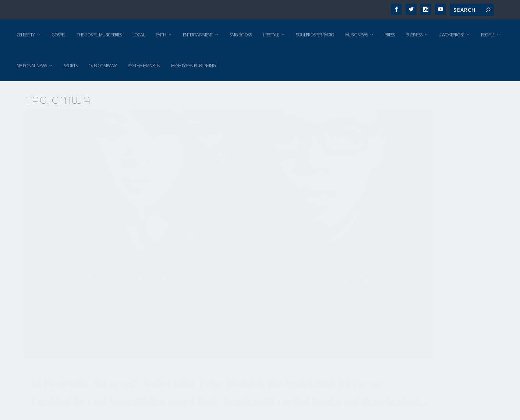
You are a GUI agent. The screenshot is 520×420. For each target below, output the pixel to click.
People (488, 35)
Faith (161, 35)
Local (139, 35)
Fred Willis (66, 248)
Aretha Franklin (144, 66)
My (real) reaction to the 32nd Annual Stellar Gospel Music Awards (98, 230)
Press (390, 35)
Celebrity (26, 35)
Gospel (59, 35)
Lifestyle (271, 35)
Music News (356, 35)
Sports (70, 66)
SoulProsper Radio (315, 35)
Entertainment (198, 35)
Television (134, 263)
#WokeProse (452, 35)
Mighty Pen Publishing (193, 66)
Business (414, 35)
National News (32, 66)
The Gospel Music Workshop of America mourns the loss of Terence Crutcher (408, 267)
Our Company (102, 66)
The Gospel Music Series (99, 35)
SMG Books (241, 35)
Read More (53, 349)
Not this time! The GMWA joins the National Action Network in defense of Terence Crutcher (253, 267)
